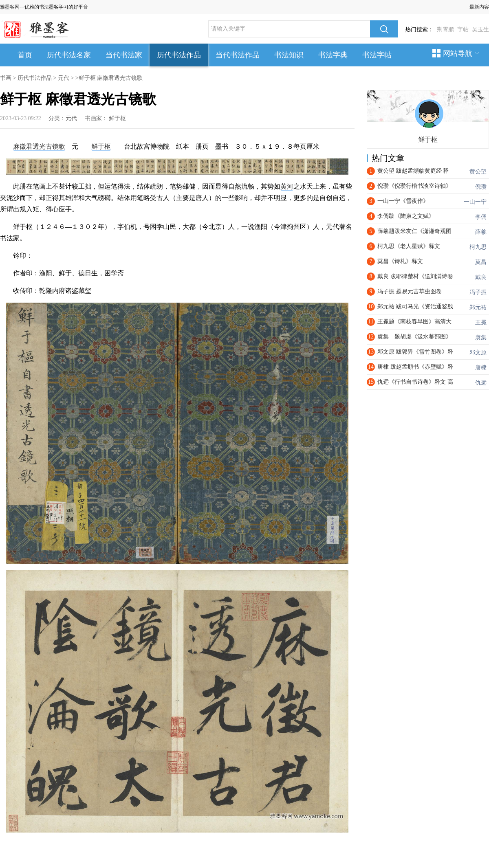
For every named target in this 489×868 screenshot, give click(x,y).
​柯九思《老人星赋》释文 (409, 246)
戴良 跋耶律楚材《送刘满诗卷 (415, 276)
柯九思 (478, 247)
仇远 (481, 383)
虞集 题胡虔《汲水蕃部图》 (414, 337)
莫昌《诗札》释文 (400, 261)
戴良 (481, 277)
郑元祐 (478, 307)
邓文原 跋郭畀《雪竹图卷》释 (415, 352)
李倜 (481, 217)
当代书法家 (124, 55)
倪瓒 (481, 187)
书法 (44, 7)
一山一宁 (475, 202)
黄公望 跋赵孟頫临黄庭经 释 (413, 171)
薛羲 (481, 232)
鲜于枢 (117, 118)
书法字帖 (377, 55)
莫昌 (481, 262)
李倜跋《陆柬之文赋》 (406, 216)
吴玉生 (480, 30)
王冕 (481, 322)
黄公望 (478, 172)
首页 (25, 55)
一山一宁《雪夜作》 (403, 201)
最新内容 (479, 7)
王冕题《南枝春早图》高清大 (414, 322)
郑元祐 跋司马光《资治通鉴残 (415, 307)
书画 (6, 78)
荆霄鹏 (445, 30)
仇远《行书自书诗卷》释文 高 (415, 382)
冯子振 (478, 292)
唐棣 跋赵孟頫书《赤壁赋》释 (415, 367)
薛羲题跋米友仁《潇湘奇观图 (414, 231)
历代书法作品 (179, 55)
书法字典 (333, 55)
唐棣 (481, 368)
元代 (64, 78)
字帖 (463, 30)
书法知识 (289, 55)
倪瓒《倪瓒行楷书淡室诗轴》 (414, 186)
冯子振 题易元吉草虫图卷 (410, 291)
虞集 (481, 337)
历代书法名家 (69, 55)
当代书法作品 (238, 55)
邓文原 (478, 353)
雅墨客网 (10, 7)
